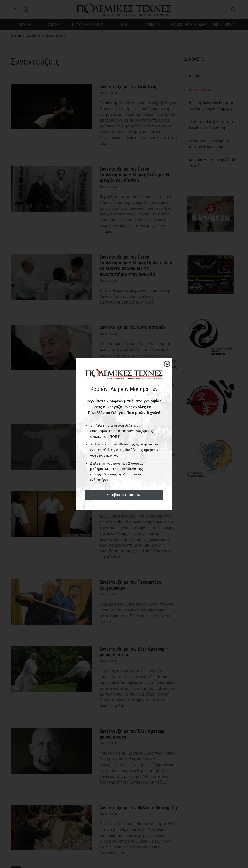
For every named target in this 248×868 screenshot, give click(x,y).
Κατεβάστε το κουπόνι (124, 495)
